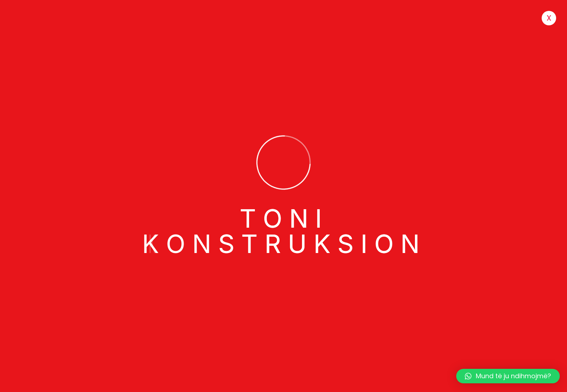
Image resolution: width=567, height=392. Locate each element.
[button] (508, 376)
